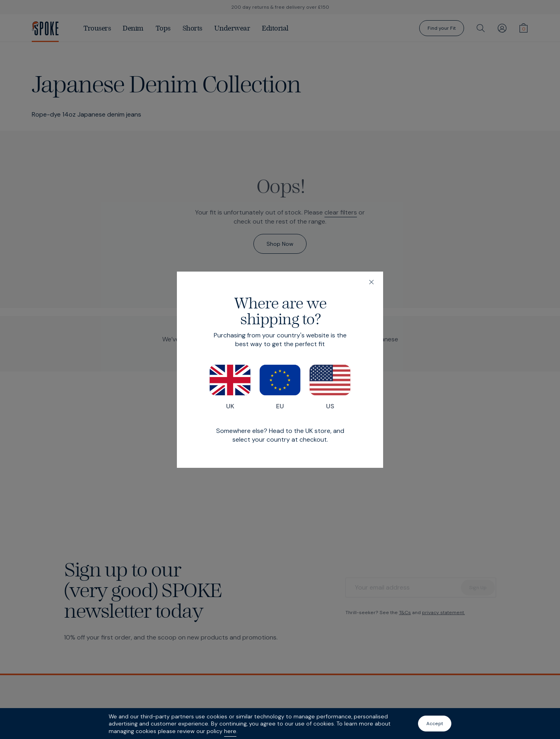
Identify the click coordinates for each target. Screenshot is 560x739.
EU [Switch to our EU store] (280, 387)
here (230, 731)
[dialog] (280, 370)
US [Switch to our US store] (330, 387)
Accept (435, 724)
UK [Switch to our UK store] (230, 387)
